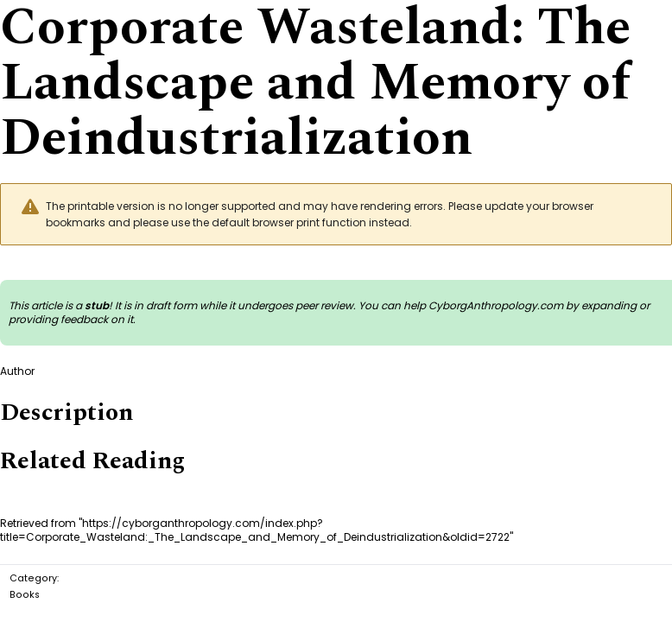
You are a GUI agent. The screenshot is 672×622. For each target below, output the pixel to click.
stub (97, 305)
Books (25, 595)
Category (33, 578)
